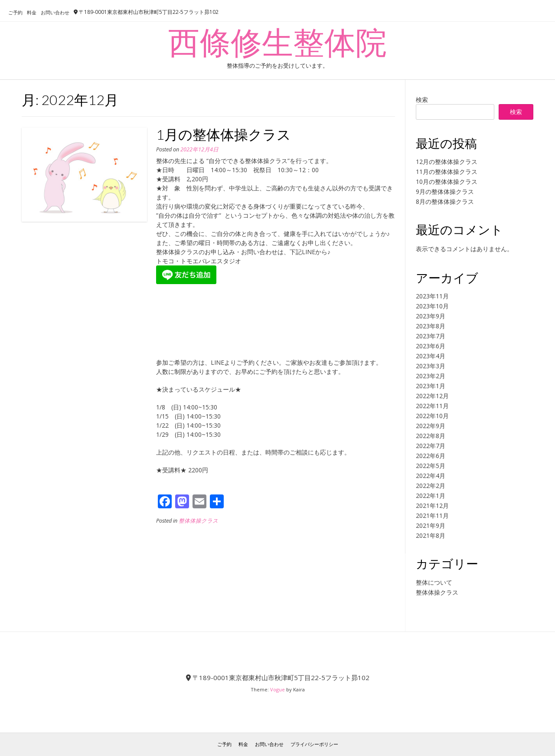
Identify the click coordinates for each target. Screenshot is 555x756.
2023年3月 (431, 366)
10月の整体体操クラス (447, 182)
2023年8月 (431, 326)
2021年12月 (432, 506)
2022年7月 (431, 446)
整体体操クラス (198, 521)
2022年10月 (432, 416)
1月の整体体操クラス (224, 134)
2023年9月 (431, 316)
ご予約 (15, 12)
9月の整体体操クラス (445, 191)
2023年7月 (431, 336)
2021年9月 (431, 525)
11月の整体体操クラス (447, 172)
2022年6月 (431, 456)
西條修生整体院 (277, 42)
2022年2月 (431, 486)
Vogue (277, 689)
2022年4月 (431, 476)
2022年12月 (432, 396)
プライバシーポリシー (314, 744)
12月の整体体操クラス (447, 162)
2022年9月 (431, 426)
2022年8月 (431, 436)
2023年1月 (431, 386)
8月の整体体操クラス (445, 201)
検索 (422, 100)
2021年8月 (431, 535)
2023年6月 (431, 346)
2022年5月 (431, 466)
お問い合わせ (55, 12)
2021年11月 (432, 515)
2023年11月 (432, 296)
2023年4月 (431, 356)
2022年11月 (432, 406)
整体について (434, 582)
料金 (32, 12)
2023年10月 (432, 306)
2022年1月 (431, 496)
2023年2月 (431, 376)
